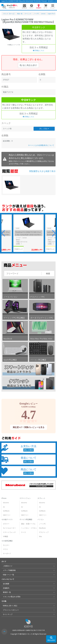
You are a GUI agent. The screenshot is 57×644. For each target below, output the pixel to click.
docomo (6, 503)
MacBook (42, 528)
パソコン (41, 519)
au (4, 507)
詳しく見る (44, 129)
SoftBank (6, 511)
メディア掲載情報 (9, 570)
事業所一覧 (7, 592)
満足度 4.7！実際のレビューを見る (28, 427)
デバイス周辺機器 (26, 519)
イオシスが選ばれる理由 (12, 597)
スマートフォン (25, 498)
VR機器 (6, 536)
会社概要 (6, 584)
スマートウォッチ (9, 532)
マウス (5, 549)
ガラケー (6, 524)
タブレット (41, 498)
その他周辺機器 (7, 541)
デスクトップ (44, 532)
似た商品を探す (28, 65)
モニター (6, 545)
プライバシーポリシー (11, 610)
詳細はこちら (39, 50)
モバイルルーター (9, 528)
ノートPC (42, 524)
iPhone (4, 498)
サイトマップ (8, 614)
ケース (24, 532)
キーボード (7, 553)
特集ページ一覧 (8, 575)
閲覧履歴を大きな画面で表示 (42, 171)
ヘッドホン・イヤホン (29, 528)
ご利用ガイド (8, 566)
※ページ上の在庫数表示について (41, 145)
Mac (41, 536)
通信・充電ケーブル (28, 524)
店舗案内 (6, 588)
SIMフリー (7, 515)
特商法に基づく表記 (10, 606)
